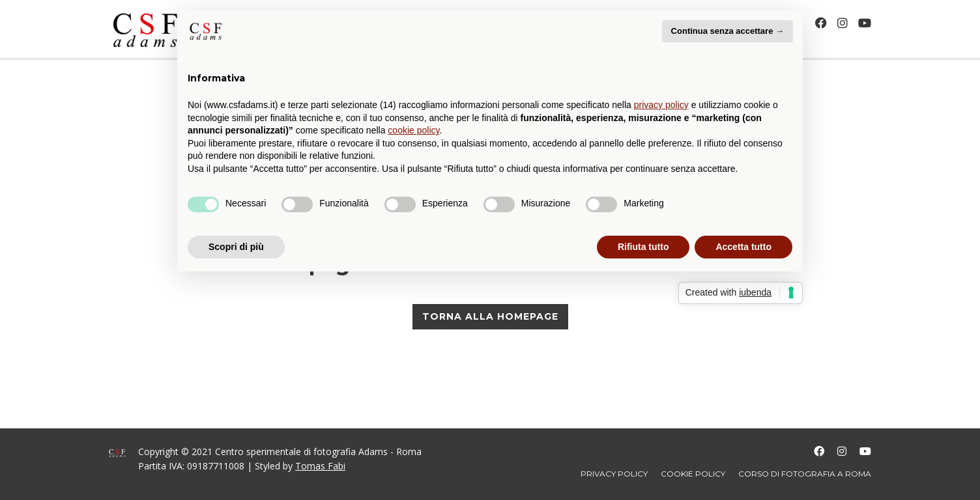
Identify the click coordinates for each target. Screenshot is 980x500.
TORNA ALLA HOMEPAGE (490, 316)
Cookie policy (693, 474)
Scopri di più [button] (236, 247)
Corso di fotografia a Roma (805, 474)
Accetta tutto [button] (743, 247)
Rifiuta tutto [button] (643, 247)
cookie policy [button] (413, 130)
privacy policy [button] (661, 105)
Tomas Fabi (320, 466)
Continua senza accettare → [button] (728, 31)
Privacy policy (614, 474)
